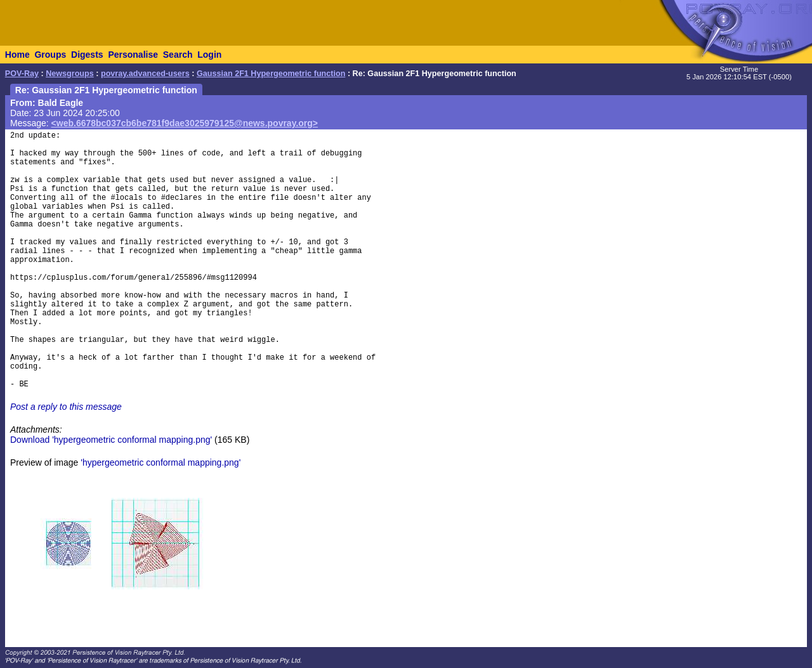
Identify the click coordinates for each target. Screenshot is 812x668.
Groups (50, 55)
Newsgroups (70, 74)
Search (178, 55)
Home (17, 55)
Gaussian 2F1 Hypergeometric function (271, 74)
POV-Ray (22, 74)
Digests (87, 55)
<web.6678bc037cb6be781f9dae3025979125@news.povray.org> (185, 123)
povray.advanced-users (145, 74)
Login (209, 55)
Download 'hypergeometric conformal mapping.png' (111, 440)
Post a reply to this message (66, 407)
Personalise (133, 55)
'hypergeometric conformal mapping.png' (160, 462)
